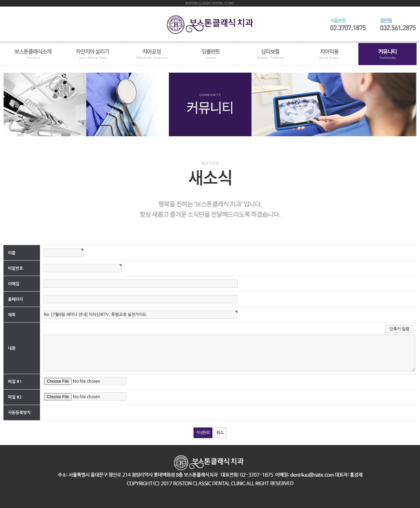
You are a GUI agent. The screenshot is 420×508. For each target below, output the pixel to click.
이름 (12, 253)
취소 (220, 433)
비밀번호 (15, 268)
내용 (12, 348)
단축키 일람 (399, 329)
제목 (12, 315)
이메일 (14, 284)
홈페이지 (15, 299)
